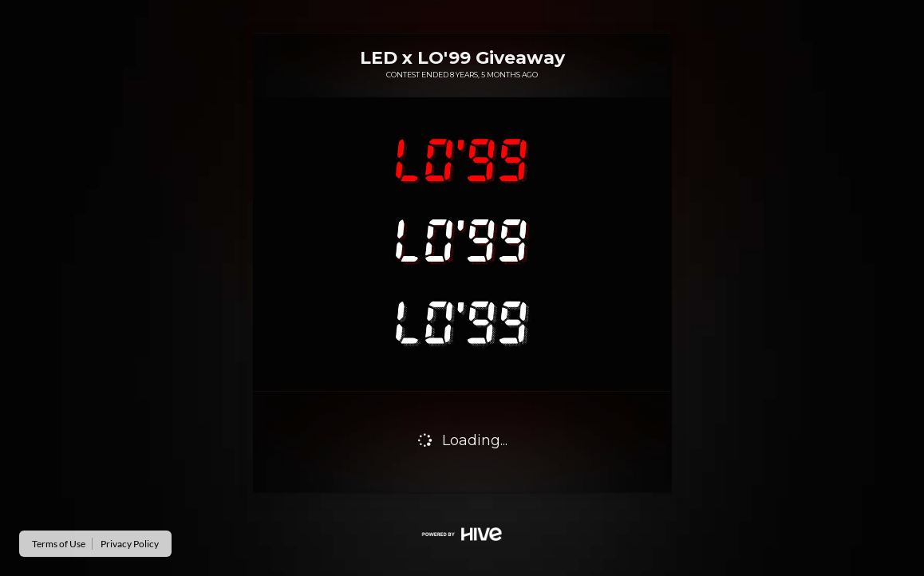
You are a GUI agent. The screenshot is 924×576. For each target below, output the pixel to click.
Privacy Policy (130, 544)
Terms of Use (59, 544)
